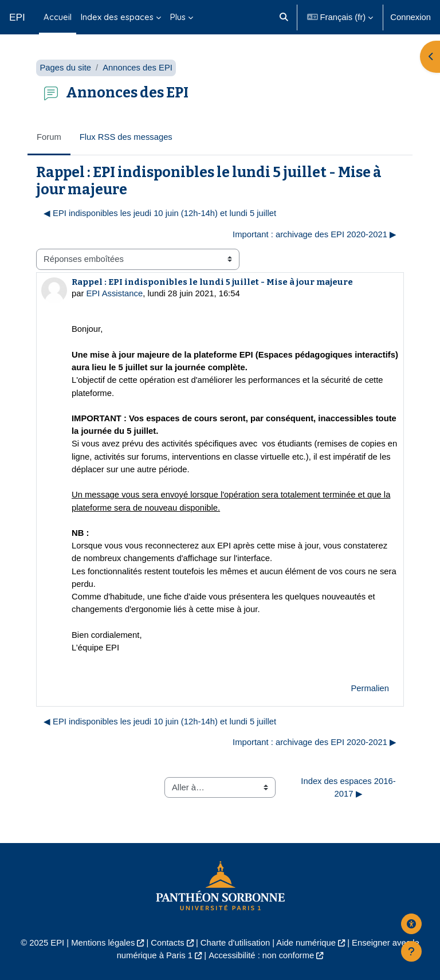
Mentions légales (103, 943)
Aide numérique (306, 943)
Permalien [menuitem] (370, 688)
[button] (284, 17)
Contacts (167, 943)
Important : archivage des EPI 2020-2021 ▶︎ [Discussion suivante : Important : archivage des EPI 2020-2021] (315, 234)
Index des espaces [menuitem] (117, 17)
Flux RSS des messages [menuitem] (126, 137)
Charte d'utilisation (235, 943)
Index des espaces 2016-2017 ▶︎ (348, 787)
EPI (17, 17)
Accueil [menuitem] (58, 17)
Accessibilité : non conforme (261, 955)
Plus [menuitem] (178, 17)
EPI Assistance (115, 293)
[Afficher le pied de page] (411, 951)
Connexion (410, 17)
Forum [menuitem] (49, 137)
